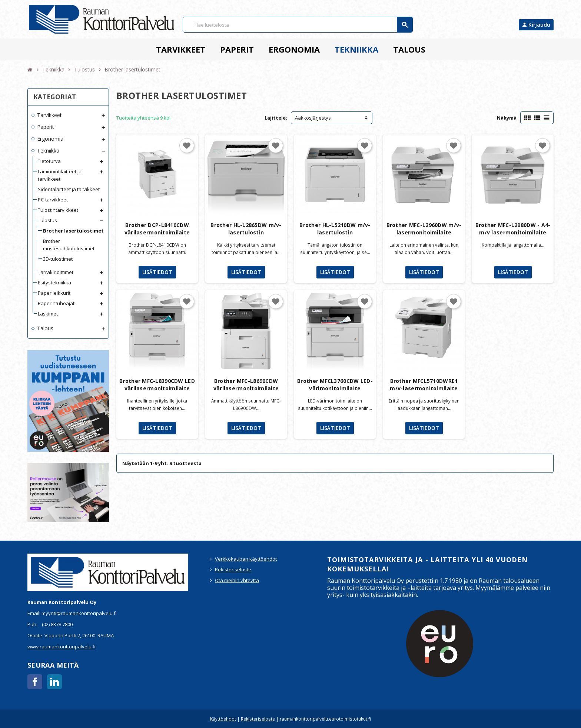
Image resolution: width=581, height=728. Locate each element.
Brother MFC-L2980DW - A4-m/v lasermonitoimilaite (513, 229)
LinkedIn (54, 682)
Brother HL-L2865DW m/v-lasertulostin (246, 229)
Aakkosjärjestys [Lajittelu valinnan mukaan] (313, 118)
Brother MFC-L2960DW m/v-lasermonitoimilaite (424, 229)
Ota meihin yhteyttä (237, 580)
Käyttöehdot (223, 719)
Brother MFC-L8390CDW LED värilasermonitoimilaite (157, 385)
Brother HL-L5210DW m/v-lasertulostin (335, 229)
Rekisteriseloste (233, 570)
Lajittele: (276, 118)
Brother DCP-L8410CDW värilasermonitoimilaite (157, 229)
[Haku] (298, 25)
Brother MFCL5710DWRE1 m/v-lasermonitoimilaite (424, 385)
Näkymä (507, 118)
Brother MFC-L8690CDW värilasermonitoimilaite (246, 385)
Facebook (35, 682)
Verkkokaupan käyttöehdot (246, 559)
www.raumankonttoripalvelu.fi (62, 647)
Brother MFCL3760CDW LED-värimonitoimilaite (335, 385)
